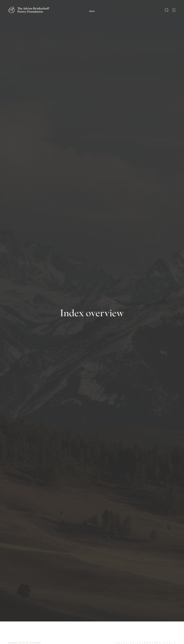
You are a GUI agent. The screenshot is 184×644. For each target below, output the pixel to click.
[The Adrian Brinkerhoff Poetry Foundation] (30, 10)
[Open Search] (167, 10)
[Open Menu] (174, 10)
